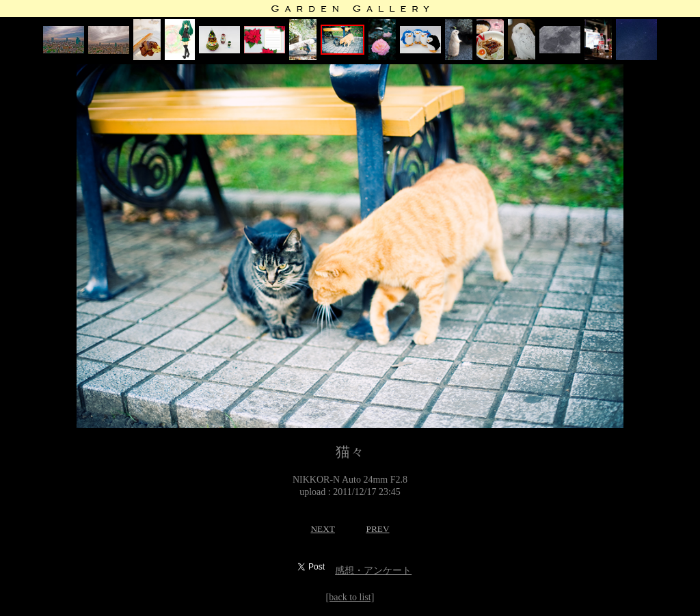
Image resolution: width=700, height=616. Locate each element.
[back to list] (350, 597)
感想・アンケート (373, 571)
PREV (377, 529)
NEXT (323, 529)
